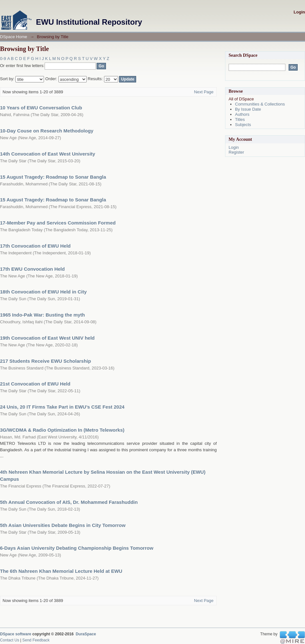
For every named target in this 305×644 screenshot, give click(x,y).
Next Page (204, 92)
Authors (242, 114)
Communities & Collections (260, 104)
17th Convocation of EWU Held (35, 246)
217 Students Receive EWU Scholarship (45, 361)
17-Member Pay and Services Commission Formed (58, 223)
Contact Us (10, 640)
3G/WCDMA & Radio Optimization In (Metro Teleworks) (62, 430)
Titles (240, 119)
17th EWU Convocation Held (32, 269)
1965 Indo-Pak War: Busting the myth (43, 315)
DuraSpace (86, 634)
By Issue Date (248, 109)
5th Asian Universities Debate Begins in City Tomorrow (63, 525)
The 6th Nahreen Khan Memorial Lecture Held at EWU (61, 571)
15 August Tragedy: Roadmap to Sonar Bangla (53, 177)
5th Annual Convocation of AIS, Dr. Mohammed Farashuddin (69, 502)
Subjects (243, 125)
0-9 (3, 59)
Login (299, 12)
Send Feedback (36, 640)
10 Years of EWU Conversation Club (41, 108)
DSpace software (16, 634)
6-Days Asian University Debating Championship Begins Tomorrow (77, 548)
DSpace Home (14, 37)
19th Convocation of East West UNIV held (47, 338)
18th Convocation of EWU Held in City (43, 292)
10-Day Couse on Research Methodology (47, 131)
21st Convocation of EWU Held (35, 384)
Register (236, 152)
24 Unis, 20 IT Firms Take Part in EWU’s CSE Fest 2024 (62, 407)
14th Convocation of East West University (48, 154)
